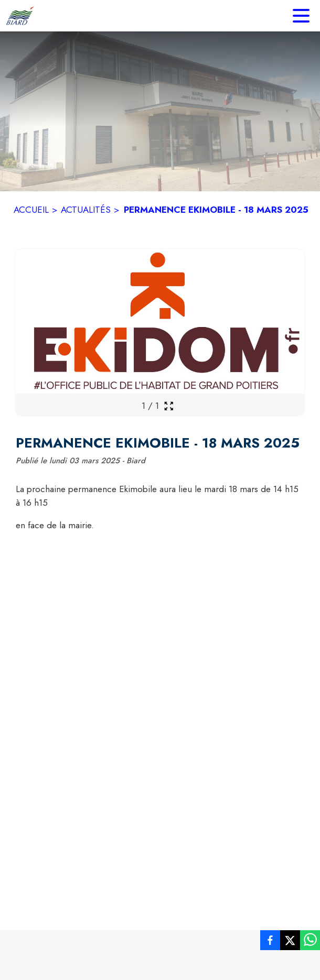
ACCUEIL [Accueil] (31, 210)
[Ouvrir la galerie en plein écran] (169, 406)
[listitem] (270, 942)
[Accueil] (20, 16)
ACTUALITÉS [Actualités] (86, 210)
